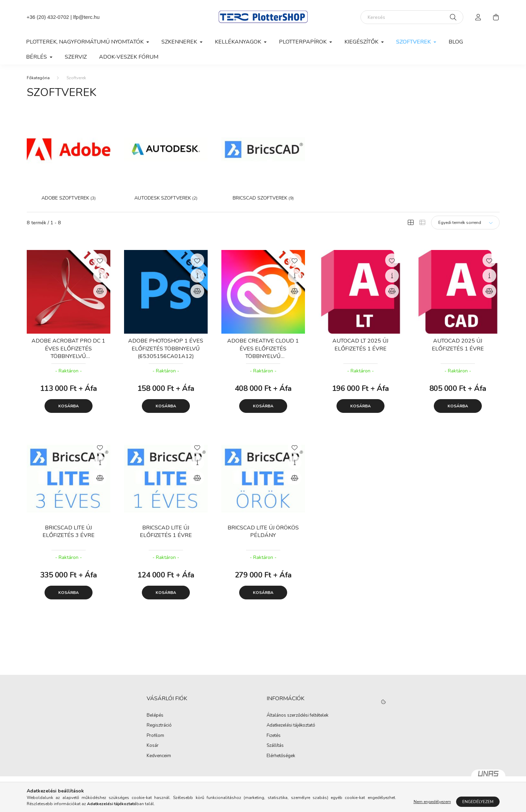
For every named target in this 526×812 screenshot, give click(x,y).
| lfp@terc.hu (84, 17)
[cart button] (496, 17)
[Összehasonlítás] (100, 291)
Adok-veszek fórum (129, 57)
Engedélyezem (478, 802)
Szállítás (275, 746)
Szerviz (76, 57)
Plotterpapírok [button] (303, 42)
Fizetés (274, 736)
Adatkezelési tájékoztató (291, 726)
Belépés (155, 716)
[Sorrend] (465, 223)
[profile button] (478, 17)
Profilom (155, 736)
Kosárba (69, 406)
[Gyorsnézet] (100, 276)
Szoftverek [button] (414, 42)
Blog (456, 42)
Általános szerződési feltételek (297, 716)
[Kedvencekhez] (100, 260)
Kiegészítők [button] (362, 42)
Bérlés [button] (37, 57)
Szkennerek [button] (180, 42)
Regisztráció (159, 726)
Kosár (153, 746)
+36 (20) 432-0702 (48, 17)
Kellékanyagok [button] (239, 42)
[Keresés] (412, 17)
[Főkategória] (38, 78)
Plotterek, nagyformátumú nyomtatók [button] (85, 42)
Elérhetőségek (281, 756)
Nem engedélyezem (432, 802)
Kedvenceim (159, 756)
